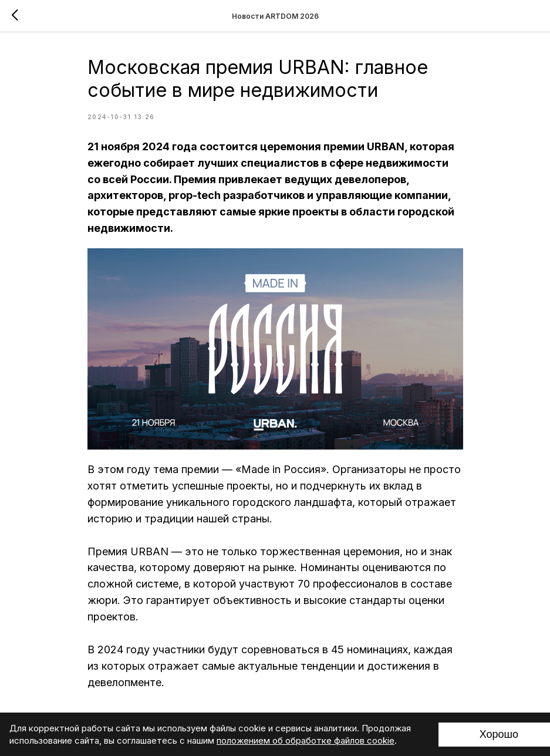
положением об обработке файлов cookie (306, 740)
